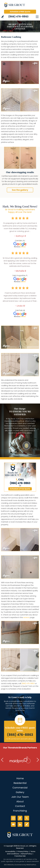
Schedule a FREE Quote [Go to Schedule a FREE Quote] (20, 12)
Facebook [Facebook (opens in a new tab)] (20, 818)
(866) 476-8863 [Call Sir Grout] (18, 17)
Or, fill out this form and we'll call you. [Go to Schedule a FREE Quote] (20, 739)
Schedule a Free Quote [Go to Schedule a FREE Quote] (20, 489)
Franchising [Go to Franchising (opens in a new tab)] (20, 811)
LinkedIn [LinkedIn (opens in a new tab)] (20, 824)
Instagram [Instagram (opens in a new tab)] (13, 818)
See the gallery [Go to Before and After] (20, 190)
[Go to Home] (20, 5)
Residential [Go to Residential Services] (20, 783)
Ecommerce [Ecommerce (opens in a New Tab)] (19, 865)
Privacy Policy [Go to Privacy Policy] (23, 851)
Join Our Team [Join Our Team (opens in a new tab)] (20, 797)
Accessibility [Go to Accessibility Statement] (10, 851)
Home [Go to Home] (20, 778)
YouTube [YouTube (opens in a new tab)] (13, 824)
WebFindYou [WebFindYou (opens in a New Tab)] (31, 865)
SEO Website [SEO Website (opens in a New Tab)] (9, 865)
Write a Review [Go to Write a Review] (3, 17)
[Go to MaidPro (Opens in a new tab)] (20, 760)
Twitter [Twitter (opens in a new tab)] (27, 818)
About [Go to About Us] (20, 801)
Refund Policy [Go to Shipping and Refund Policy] (27, 854)
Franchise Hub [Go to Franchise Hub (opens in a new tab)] (20, 856)
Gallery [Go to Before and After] (20, 792)
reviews (26, 617)
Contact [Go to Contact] (20, 806)
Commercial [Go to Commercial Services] (20, 788)
